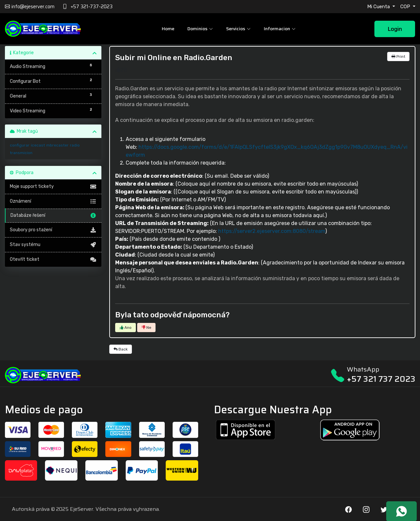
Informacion (280, 29)
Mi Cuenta (379, 7)
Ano (126, 328)
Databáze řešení (54, 215)
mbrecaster (57, 145)
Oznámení (53, 201)
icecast (38, 145)
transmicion (21, 153)
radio (75, 145)
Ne (146, 328)
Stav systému (53, 245)
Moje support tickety (53, 187)
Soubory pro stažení (53, 230)
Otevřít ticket (53, 260)
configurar (20, 145)
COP (406, 7)
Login (395, 29)
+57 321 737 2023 (381, 379)
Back (121, 349)
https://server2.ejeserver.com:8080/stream (272, 231)
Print (398, 57)
